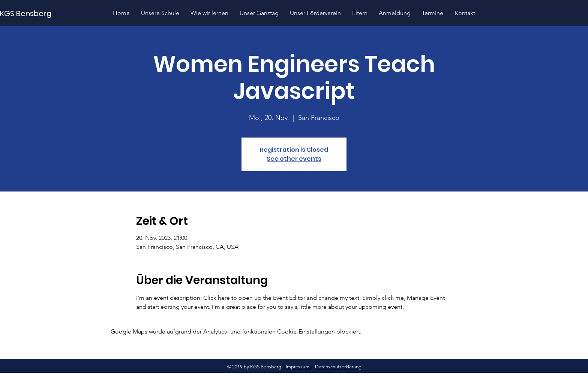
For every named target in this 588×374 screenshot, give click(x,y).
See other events (294, 159)
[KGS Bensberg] (26, 13)
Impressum (298, 367)
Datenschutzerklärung (338, 367)
